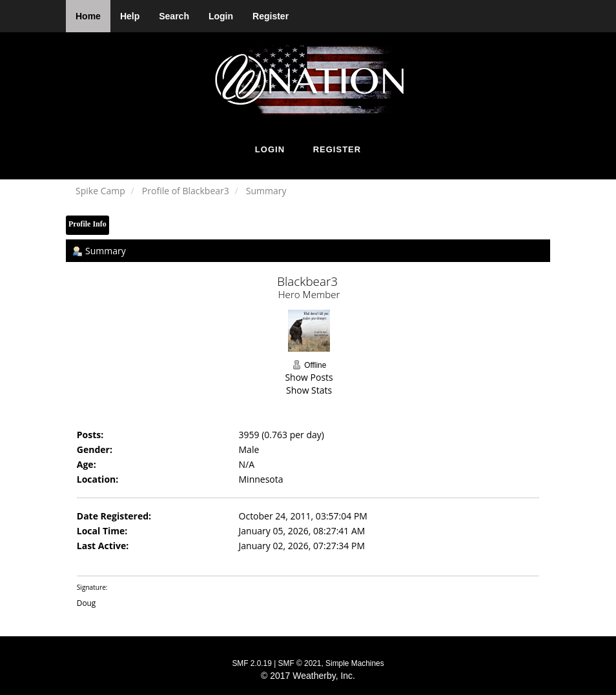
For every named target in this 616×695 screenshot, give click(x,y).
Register (271, 16)
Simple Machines (355, 663)
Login (221, 16)
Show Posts (309, 377)
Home (88, 16)
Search (174, 16)
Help (130, 16)
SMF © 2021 (300, 663)
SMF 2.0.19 (252, 663)
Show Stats (309, 390)
